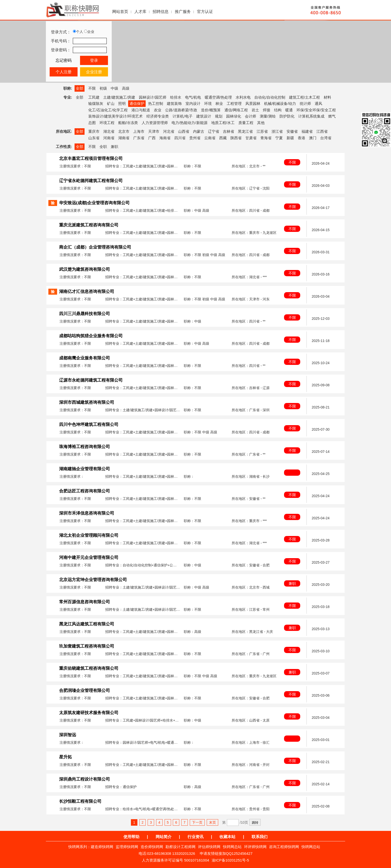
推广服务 (183, 12)
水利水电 (243, 97)
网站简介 (164, 837)
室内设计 (193, 103)
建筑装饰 (174, 103)
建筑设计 (204, 116)
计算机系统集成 (311, 116)
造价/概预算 (211, 110)
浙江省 (277, 131)
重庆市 (94, 131)
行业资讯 (195, 837)
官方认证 (205, 12)
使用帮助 (131, 837)
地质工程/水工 (223, 123)
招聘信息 (161, 12)
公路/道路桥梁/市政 (181, 110)
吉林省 (229, 131)
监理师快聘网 (127, 847)
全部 (80, 88)
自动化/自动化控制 (270, 97)
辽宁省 (214, 131)
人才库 (140, 12)
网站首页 (120, 12)
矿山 (111, 103)
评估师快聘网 (209, 847)
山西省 (184, 131)
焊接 (267, 110)
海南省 (165, 138)
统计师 (305, 103)
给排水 (176, 97)
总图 (92, 123)
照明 (122, 103)
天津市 (154, 131)
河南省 (109, 138)
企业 (89, 32)
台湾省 (326, 138)
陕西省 (236, 138)
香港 (301, 138)
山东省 (94, 138)
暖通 (289, 110)
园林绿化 (234, 116)
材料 (327, 97)
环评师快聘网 (255, 847)
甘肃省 (251, 138)
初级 (103, 88)
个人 (78, 32)
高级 (126, 88)
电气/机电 (193, 97)
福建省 (307, 131)
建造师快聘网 (102, 847)
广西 (152, 138)
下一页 (197, 822)
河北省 (169, 131)
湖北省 (109, 131)
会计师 (250, 116)
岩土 (255, 110)
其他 (261, 123)
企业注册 (94, 72)
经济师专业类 (158, 116)
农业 (158, 110)
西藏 (223, 138)
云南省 (210, 138)
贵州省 (195, 138)
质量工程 (246, 123)
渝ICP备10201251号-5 (230, 860)
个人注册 (64, 72)
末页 (212, 822)
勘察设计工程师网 (181, 847)
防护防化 (287, 116)
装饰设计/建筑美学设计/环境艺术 (115, 116)
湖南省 (124, 138)
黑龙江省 (245, 131)
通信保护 (137, 103)
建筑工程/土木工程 (304, 97)
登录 (94, 60)
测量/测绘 (268, 116)
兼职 (114, 147)
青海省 (266, 138)
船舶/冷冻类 (128, 123)
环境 (208, 103)
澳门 (313, 138)
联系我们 (260, 837)
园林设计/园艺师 (152, 97)
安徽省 (292, 131)
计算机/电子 (182, 116)
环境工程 (107, 123)
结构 (278, 110)
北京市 (124, 131)
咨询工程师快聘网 (284, 847)
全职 (103, 147)
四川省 (180, 138)
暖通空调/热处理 (218, 97)
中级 (114, 88)
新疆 (290, 138)
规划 (219, 116)
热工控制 (156, 103)
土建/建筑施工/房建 (119, 97)
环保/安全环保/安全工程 (316, 110)
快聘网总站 (232, 847)
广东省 (139, 138)
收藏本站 (227, 837)
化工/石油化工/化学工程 (108, 110)
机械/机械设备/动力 (280, 103)
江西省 (322, 131)
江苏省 (262, 131)
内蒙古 (199, 131)
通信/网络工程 (236, 110)
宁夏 (279, 138)
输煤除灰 (96, 103)
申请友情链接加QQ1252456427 (226, 853)
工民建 (94, 97)
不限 (92, 88)
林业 (219, 103)
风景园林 (253, 103)
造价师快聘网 (152, 847)
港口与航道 (141, 110)
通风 (318, 103)
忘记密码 (64, 60)
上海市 (139, 131)
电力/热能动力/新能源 (189, 123)
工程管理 (234, 103)
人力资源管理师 (155, 123)
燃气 (332, 116)
